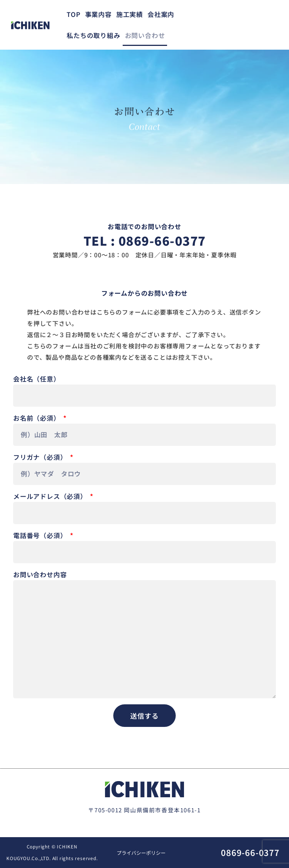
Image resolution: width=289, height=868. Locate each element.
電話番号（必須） (41, 535)
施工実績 (130, 14)
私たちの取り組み (93, 35)
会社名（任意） (37, 379)
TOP (73, 14)
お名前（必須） (37, 418)
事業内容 (98, 14)
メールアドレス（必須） (51, 496)
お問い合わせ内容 (40, 574)
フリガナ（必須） (41, 457)
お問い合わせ (145, 35)
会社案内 (161, 14)
